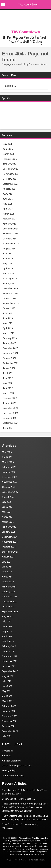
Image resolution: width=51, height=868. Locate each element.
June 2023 (8, 318)
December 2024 (10, 229)
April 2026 (8, 149)
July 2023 (7, 313)
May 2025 (8, 204)
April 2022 (8, 388)
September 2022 (11, 363)
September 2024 (11, 244)
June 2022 (8, 378)
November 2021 (10, 413)
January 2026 (9, 164)
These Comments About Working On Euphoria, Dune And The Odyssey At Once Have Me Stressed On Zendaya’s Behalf (25, 807)
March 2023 (9, 333)
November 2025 (10, 174)
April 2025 (8, 209)
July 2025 (7, 194)
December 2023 (10, 288)
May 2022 (8, 383)
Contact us (7, 751)
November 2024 (10, 234)
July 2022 (7, 373)
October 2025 (9, 179)
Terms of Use (25, 854)
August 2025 (9, 189)
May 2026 (8, 144)
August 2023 (9, 308)
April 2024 (8, 268)
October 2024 (9, 239)
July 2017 (7, 428)
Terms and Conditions (13, 776)
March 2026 (9, 154)
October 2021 (9, 418)
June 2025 (8, 199)
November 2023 (10, 293)
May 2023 (8, 323)
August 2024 (9, 249)
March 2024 (9, 274)
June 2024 (8, 258)
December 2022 (10, 348)
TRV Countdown (28, 4)
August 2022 (9, 368)
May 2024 (8, 264)
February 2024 (10, 278)
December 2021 (10, 408)
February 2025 (10, 219)
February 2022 (10, 398)
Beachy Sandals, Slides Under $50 (19, 799)
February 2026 (10, 159)
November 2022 (10, 353)
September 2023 (11, 303)
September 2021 (11, 423)
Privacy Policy (9, 771)
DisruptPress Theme (37, 860)
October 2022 (9, 358)
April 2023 (8, 328)
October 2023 (9, 298)
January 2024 (9, 283)
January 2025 (9, 224)
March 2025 (9, 214)
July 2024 (7, 254)
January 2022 (9, 403)
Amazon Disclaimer (12, 761)
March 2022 (9, 393)
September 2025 (11, 184)
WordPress (20, 860)
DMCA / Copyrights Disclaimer (17, 766)
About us (7, 756)
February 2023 (10, 338)
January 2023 (9, 343)
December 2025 (10, 169)
